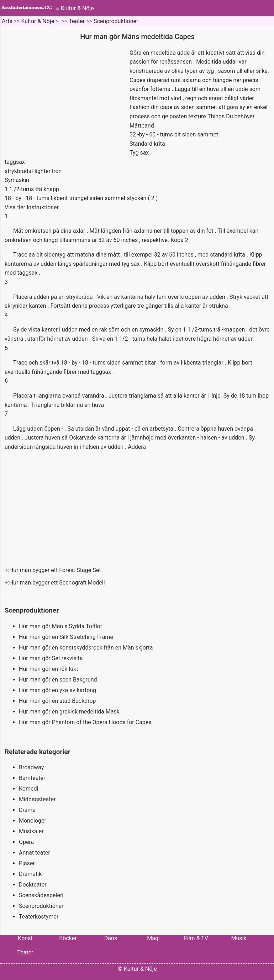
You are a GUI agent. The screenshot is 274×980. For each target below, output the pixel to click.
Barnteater (32, 778)
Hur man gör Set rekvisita (51, 658)
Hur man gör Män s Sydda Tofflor (61, 626)
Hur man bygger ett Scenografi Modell (58, 583)
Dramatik (30, 874)
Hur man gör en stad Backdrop (58, 701)
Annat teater (35, 853)
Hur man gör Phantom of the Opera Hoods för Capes (86, 722)
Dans (111, 938)
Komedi (28, 789)
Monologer (33, 821)
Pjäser (27, 863)
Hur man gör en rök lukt (49, 669)
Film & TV (196, 938)
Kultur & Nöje (77, 8)
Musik (239, 938)
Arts (7, 21)
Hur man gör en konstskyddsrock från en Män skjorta (86, 648)
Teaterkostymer (39, 917)
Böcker (68, 938)
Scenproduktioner (116, 21)
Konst (25, 938)
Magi (153, 938)
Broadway (31, 767)
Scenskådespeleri (41, 895)
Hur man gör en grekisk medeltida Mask (70, 712)
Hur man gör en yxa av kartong (58, 690)
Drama (27, 810)
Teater (77, 21)
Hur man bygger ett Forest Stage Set (56, 570)
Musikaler (31, 831)
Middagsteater (37, 799)
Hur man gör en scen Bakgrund (59, 680)
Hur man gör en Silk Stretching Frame (67, 637)
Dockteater (33, 885)
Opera (26, 842)
